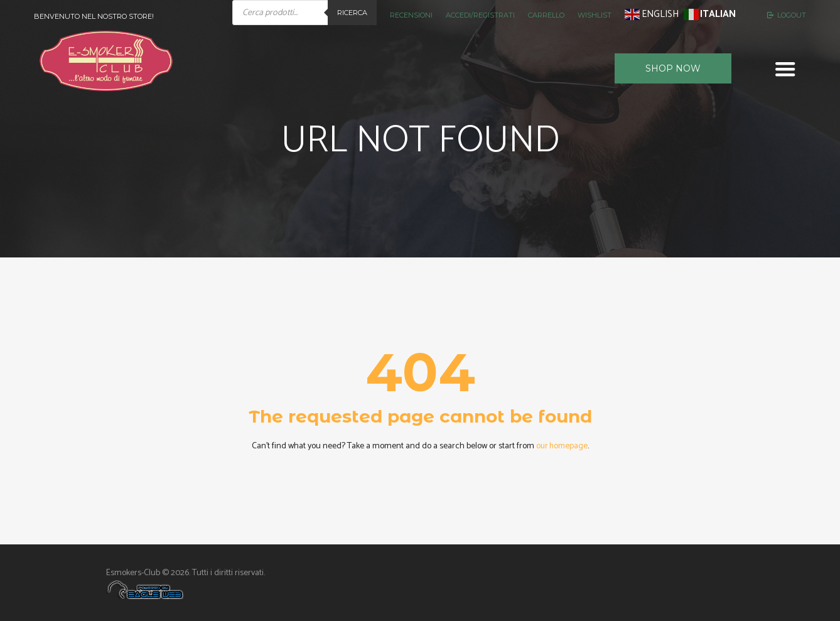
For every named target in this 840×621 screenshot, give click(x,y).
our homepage (562, 446)
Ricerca (352, 13)
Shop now (673, 68)
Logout (792, 15)
